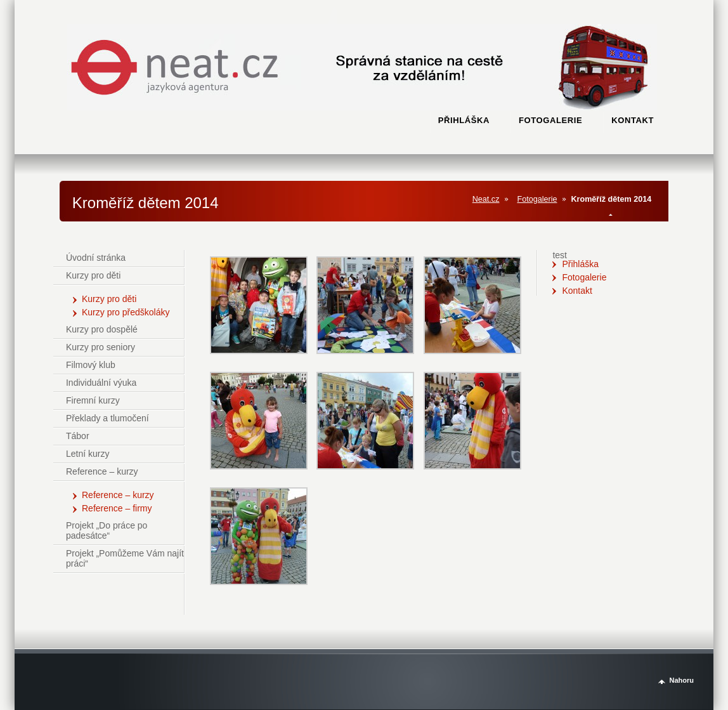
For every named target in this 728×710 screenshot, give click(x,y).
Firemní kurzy (93, 400)
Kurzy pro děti (93, 275)
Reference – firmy (117, 508)
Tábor (78, 436)
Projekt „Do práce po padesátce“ (107, 530)
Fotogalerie (537, 199)
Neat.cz (486, 199)
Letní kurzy (88, 454)
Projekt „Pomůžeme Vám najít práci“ (125, 558)
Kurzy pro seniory (101, 347)
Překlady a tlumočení (107, 418)
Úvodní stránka (96, 258)
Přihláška (580, 264)
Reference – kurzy (102, 471)
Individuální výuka (101, 383)
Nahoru (681, 680)
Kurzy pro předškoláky (126, 312)
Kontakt (577, 291)
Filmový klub (91, 365)
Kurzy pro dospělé (102, 329)
